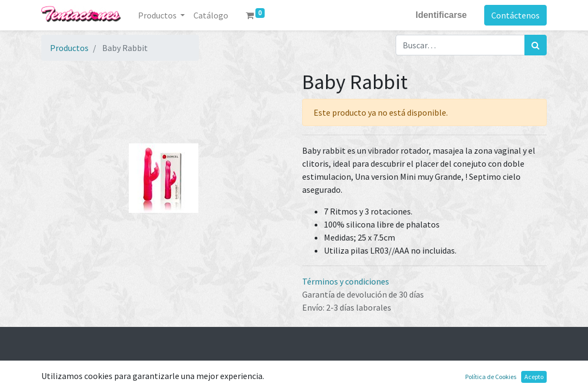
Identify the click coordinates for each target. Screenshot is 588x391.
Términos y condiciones (346, 281)
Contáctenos (515, 15)
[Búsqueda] (536, 45)
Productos (69, 48)
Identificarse (441, 15)
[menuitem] (211, 15)
